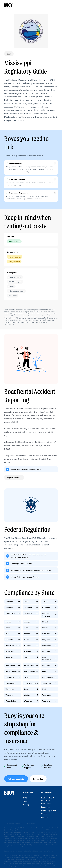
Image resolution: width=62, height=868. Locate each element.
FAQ (25, 798)
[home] (11, 5)
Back (9, 54)
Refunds (45, 817)
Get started (38, 779)
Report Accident (14, 477)
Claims (44, 814)
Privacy (26, 804)
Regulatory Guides (49, 810)
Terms (26, 801)
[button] (56, 5)
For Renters (46, 804)
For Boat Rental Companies (48, 799)
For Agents (46, 807)
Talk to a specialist (16, 779)
